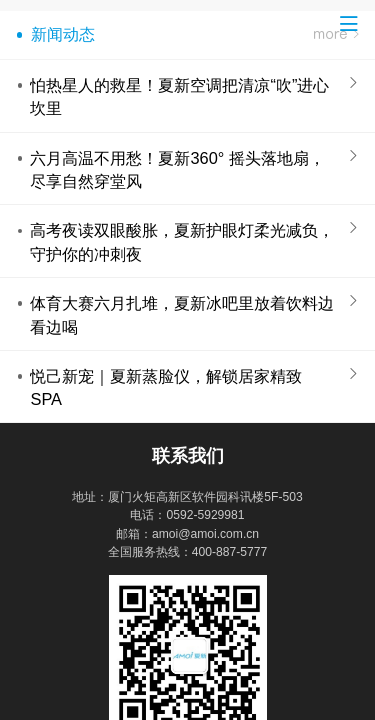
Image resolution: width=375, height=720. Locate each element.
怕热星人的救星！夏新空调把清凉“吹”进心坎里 (179, 96)
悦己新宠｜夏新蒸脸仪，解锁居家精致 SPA (166, 387)
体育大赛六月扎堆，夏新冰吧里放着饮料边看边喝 (182, 314)
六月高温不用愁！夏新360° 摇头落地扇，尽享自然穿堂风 (177, 169)
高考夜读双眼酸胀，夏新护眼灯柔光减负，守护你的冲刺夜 (182, 241)
